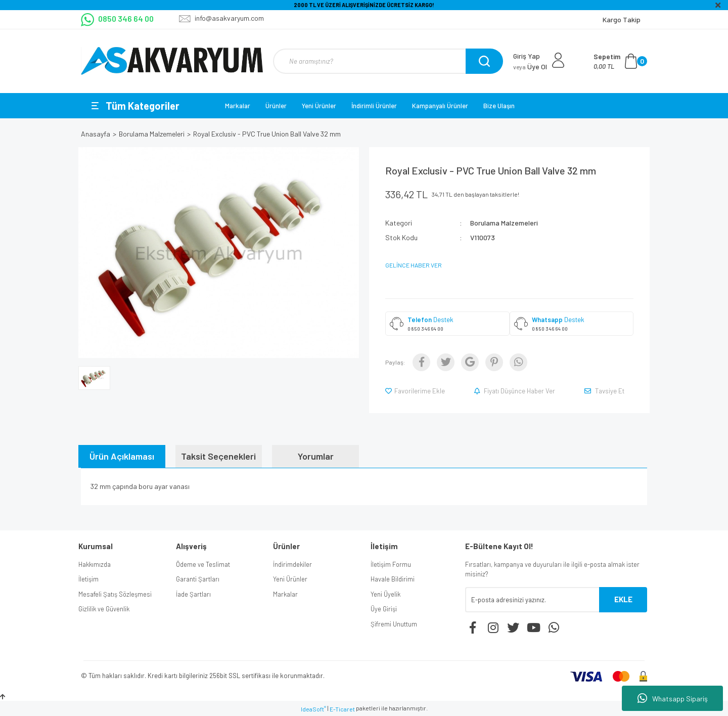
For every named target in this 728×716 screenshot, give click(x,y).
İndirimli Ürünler (374, 106)
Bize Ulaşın (499, 106)
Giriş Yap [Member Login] (527, 56)
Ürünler (276, 106)
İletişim (88, 579)
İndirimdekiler (292, 564)
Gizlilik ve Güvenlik (104, 609)
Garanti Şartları (198, 579)
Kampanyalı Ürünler (440, 106)
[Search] (387, 61)
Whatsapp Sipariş (673, 698)
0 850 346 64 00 (425, 329)
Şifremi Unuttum (394, 624)
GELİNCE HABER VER (414, 265)
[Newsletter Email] (532, 600)
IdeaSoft (313, 709)
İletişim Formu (391, 564)
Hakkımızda (95, 564)
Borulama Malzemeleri (504, 223)
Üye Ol (530, 66)
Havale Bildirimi (393, 579)
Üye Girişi (384, 609)
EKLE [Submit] (623, 599)
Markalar (238, 106)
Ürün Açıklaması (122, 456)
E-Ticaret (342, 709)
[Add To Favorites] (416, 391)
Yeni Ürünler (319, 106)
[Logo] (172, 61)
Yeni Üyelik (385, 594)
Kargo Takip (622, 19)
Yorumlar (316, 456)
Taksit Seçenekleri (218, 456)
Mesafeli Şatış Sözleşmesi (115, 594)
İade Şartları (193, 594)
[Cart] (620, 61)
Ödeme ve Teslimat (203, 564)
